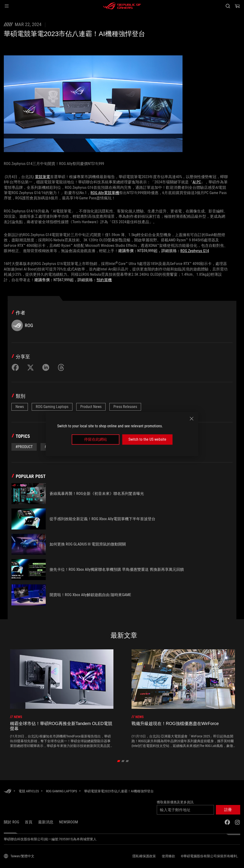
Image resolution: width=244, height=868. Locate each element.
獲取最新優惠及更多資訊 (175, 802)
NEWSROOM (69, 822)
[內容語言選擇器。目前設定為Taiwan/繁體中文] (19, 856)
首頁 (29, 822)
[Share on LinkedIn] (46, 367)
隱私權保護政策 (144, 856)
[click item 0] (119, 761)
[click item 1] (123, 761)
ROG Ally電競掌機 (105, 193)
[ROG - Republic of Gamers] (122, 6)
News (20, 407)
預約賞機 (104, 280)
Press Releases (125, 407)
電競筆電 (42, 177)
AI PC (197, 182)
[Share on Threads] (61, 367)
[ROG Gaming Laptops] (61, 791)
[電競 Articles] (29, 791)
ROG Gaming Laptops (52, 407)
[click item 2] (127, 761)
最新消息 (46, 822)
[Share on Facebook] (15, 367)
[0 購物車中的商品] (237, 6)
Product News (91, 407)
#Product (24, 447)
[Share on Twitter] (30, 367)
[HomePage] (8, 791)
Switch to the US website (147, 439)
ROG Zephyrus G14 (195, 251)
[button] (7, 6)
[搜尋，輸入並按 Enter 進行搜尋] (228, 6)
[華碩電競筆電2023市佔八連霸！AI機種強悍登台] (119, 791)
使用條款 (168, 856)
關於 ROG (11, 822)
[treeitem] (62, 699)
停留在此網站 (96, 439)
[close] (192, 419)
